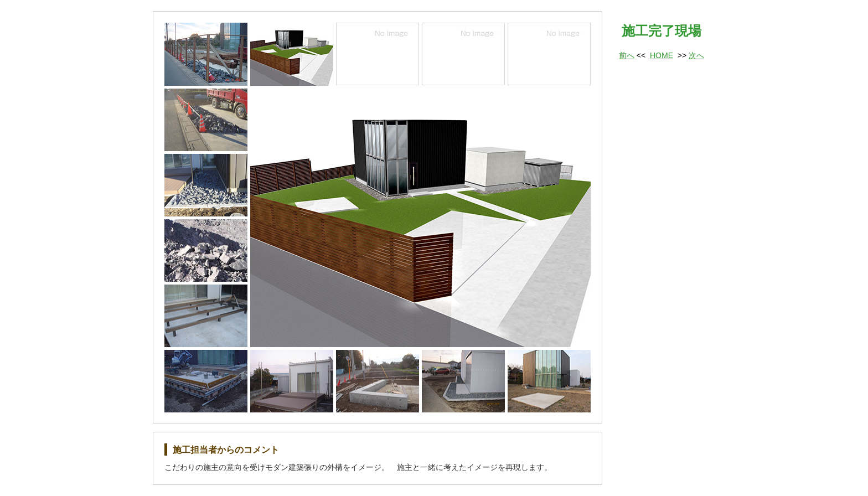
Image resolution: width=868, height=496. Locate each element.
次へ (696, 55)
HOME (662, 55)
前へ (627, 55)
